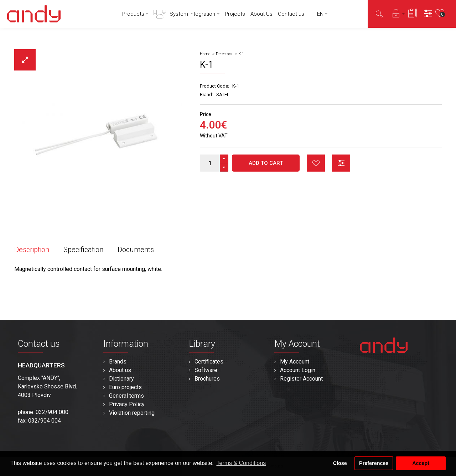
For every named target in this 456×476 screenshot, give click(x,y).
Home (205, 54)
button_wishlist (316, 163)
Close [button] (340, 463)
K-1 (241, 54)
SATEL (223, 95)
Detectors (224, 54)
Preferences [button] (374, 463)
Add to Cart (266, 163)
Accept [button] (421, 463)
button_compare (341, 163)
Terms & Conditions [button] (241, 463)
